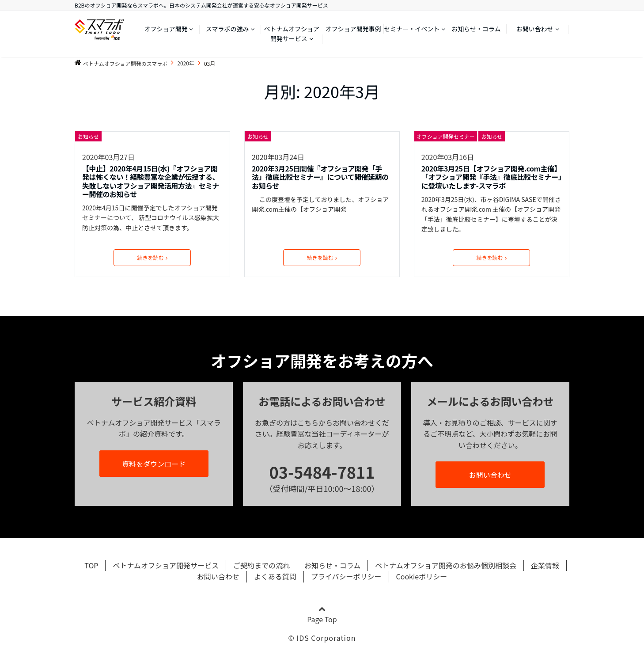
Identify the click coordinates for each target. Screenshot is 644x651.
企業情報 (545, 565)
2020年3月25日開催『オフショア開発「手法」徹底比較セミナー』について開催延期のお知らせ (320, 177)
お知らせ (88, 136)
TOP (91, 565)
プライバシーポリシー (346, 576)
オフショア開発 (166, 29)
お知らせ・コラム (476, 29)
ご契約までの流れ (261, 565)
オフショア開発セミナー (446, 136)
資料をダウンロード (154, 464)
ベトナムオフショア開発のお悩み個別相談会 (446, 565)
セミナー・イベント (412, 29)
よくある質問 (275, 576)
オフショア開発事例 (353, 29)
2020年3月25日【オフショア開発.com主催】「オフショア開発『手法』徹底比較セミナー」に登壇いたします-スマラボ (492, 177)
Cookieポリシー (422, 576)
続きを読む (152, 257)
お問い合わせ (535, 29)
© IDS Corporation (322, 638)
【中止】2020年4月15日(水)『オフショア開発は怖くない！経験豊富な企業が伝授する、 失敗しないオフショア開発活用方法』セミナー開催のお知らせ (151, 181)
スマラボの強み (227, 29)
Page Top (322, 615)
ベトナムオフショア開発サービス (292, 34)
